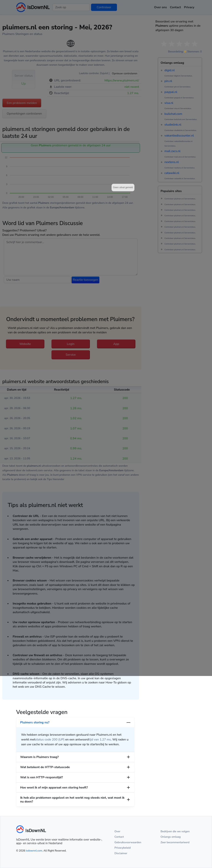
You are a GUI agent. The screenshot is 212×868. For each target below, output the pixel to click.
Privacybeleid (123, 848)
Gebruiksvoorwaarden (128, 842)
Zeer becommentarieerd (175, 842)
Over (117, 831)
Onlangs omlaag (171, 837)
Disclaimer (121, 853)
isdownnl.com (34, 851)
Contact (119, 837)
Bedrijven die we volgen (175, 831)
